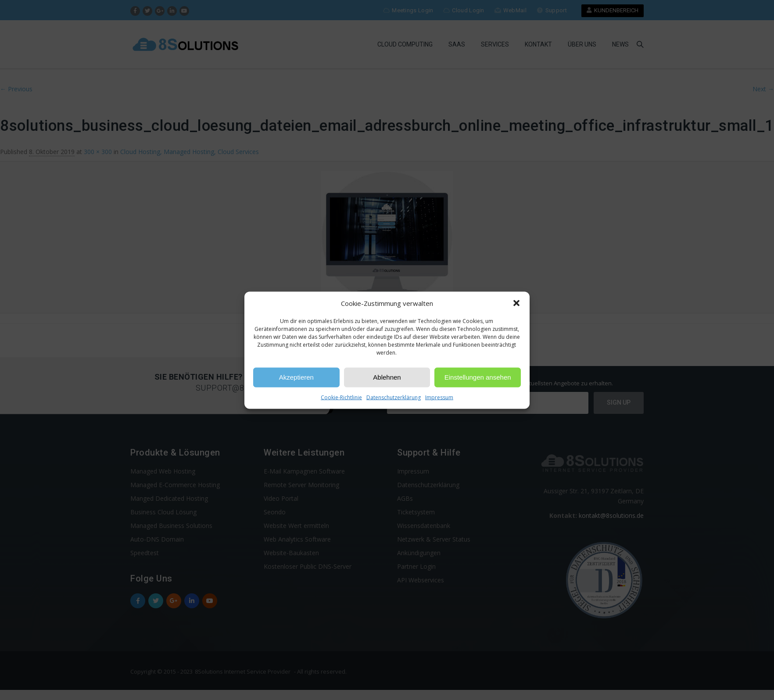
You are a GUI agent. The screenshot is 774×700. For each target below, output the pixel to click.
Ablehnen (387, 377)
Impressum (439, 397)
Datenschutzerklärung (394, 397)
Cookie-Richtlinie (341, 397)
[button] (516, 303)
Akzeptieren (296, 377)
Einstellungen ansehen (478, 377)
